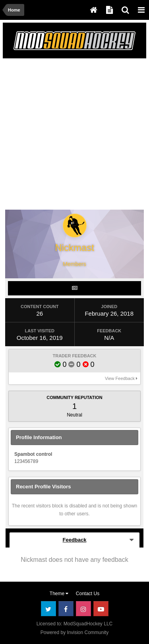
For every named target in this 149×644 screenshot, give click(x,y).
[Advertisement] (74, 136)
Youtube (101, 609)
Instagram (83, 609)
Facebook (66, 609)
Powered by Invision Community (74, 632)
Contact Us (88, 594)
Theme (59, 594)
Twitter (48, 609)
